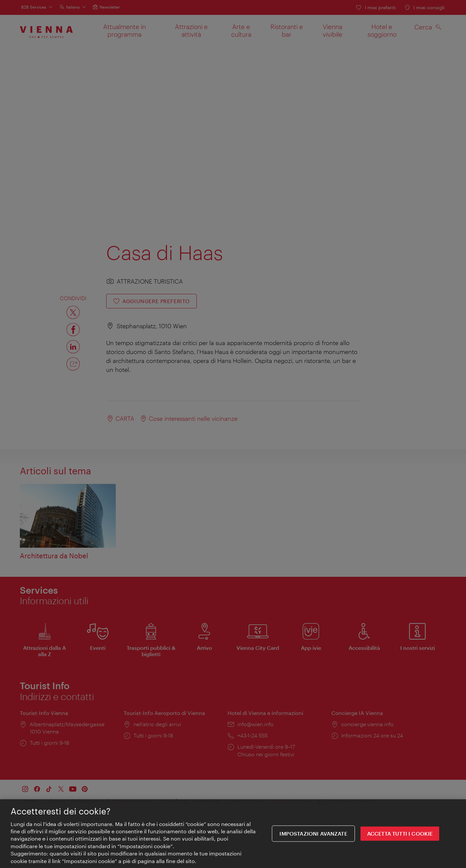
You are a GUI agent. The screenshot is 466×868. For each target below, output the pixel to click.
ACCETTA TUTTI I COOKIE (400, 834)
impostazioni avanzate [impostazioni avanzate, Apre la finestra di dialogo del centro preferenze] (313, 834)
